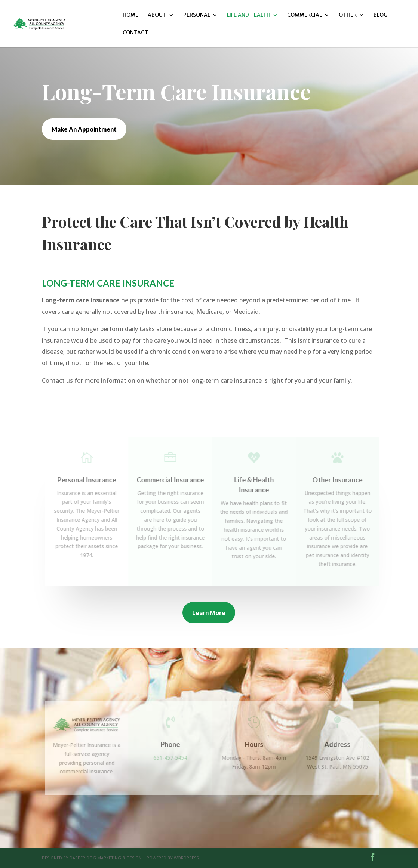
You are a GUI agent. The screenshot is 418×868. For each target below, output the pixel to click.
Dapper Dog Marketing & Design (106, 858)
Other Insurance (340, 480)
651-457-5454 (173, 758)
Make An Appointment (84, 129)
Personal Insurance (90, 480)
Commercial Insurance (173, 480)
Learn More (209, 613)
